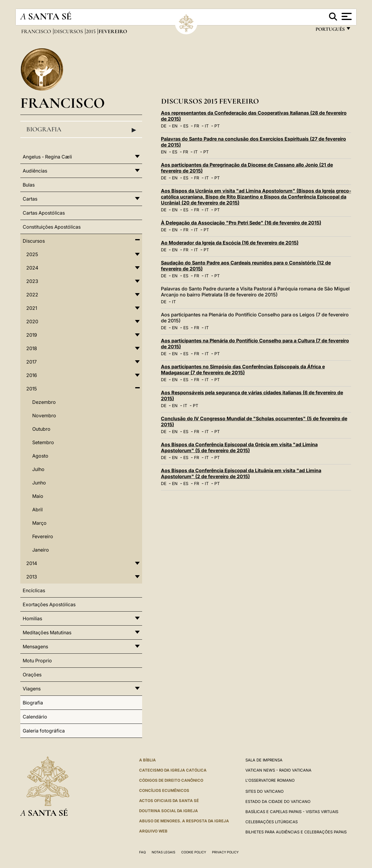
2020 (32, 321)
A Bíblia (147, 760)
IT (207, 126)
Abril (37, 510)
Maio (38, 496)
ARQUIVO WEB (153, 831)
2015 (91, 31)
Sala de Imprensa (264, 760)
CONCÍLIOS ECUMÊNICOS (164, 790)
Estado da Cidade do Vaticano (278, 801)
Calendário (35, 717)
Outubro (41, 429)
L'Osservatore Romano (270, 780)
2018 (32, 348)
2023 (32, 281)
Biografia (81, 130)
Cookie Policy (194, 852)
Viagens (32, 689)
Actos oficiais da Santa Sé (169, 801)
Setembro (43, 442)
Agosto (40, 456)
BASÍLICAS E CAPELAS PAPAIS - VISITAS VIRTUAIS (292, 812)
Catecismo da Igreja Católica (173, 770)
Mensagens (35, 647)
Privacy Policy (225, 852)
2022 (32, 295)
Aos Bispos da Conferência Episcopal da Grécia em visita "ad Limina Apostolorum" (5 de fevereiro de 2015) (239, 447)
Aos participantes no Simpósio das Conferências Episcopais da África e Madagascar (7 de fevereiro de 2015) (243, 370)
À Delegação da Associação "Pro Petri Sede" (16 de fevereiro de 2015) (241, 223)
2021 (32, 308)
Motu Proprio (37, 661)
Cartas (30, 199)
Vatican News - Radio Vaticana (278, 770)
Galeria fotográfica (44, 731)
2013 (32, 577)
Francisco (37, 31)
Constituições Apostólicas (52, 227)
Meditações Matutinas (47, 632)
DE (164, 126)
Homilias (32, 618)
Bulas (29, 185)
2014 (32, 563)
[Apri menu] (346, 16)
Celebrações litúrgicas (272, 822)
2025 (32, 254)
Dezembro (44, 402)
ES (186, 126)
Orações (32, 675)
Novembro (44, 415)
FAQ (142, 852)
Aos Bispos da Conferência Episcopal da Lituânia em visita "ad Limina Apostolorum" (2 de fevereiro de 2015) (241, 473)
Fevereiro (43, 536)
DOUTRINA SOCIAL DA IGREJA (169, 811)
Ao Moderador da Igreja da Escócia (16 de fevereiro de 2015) (230, 243)
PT (217, 126)
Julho (38, 469)
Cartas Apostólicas (44, 213)
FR (197, 126)
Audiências (35, 171)
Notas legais (163, 852)
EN (175, 126)
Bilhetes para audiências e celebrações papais (296, 832)
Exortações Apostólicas (49, 604)
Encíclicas (34, 590)
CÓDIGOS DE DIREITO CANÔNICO (171, 780)
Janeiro (41, 550)
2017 (31, 362)
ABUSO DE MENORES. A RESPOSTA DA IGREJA (184, 821)
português (330, 31)
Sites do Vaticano (265, 791)
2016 (32, 375)
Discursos (69, 31)
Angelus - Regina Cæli (47, 157)
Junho (39, 483)
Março (39, 523)
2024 (32, 268)
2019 (32, 335)
